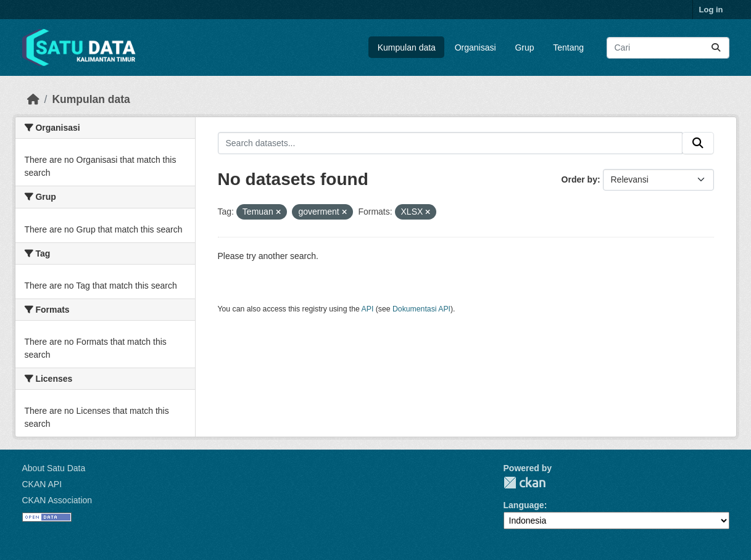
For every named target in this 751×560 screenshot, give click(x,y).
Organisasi (475, 47)
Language (524, 505)
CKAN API (42, 484)
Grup (524, 47)
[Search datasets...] (668, 48)
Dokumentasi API (421, 309)
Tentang (568, 47)
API (368, 309)
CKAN (525, 483)
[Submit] (716, 48)
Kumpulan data (407, 47)
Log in (711, 10)
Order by (579, 179)
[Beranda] (33, 99)
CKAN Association (57, 500)
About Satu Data (54, 468)
